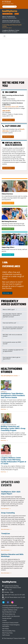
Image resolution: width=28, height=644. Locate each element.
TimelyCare (6, 534)
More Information (8, 120)
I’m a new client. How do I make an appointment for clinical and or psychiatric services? (12, 315)
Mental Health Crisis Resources (11, 616)
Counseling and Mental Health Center (13, 608)
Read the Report (6, 509)
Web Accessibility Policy (9, 631)
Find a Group (7, 293)
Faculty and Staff (7, 618)
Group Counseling (8, 513)
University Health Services (10, 606)
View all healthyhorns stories (10, 376)
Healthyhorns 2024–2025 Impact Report (11, 493)
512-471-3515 (15, 69)
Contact (17, 14)
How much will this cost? (9, 323)
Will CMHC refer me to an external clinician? (12, 335)
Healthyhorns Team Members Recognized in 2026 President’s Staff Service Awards (13, 395)
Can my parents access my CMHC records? (12, 343)
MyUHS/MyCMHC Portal (9, 612)
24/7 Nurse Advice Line (9, 614)
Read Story (4, 409)
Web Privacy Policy (7, 633)
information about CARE (12, 107)
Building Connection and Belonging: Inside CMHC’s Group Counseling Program (13, 428)
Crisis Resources (8, 137)
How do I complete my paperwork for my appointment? (13, 351)
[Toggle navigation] (4, 36)
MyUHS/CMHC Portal (7, 14)
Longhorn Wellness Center (10, 610)
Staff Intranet (6, 635)
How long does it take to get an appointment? (11, 358)
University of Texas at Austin (10, 623)
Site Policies (6, 629)
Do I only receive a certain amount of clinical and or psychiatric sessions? (13, 328)
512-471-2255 (18, 72)
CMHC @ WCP (6, 111)
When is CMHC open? (9, 310)
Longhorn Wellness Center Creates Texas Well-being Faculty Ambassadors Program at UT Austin (13, 461)
